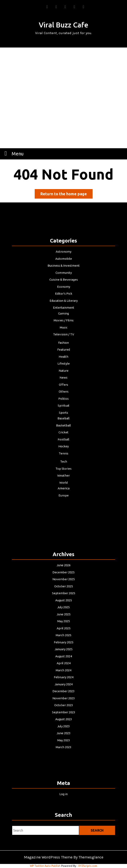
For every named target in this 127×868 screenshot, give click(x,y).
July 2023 (63, 709)
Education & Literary (63, 315)
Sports (64, 402)
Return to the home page (66, 195)
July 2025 (63, 617)
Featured (63, 353)
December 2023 (64, 682)
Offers (64, 381)
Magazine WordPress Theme (48, 857)
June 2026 (63, 584)
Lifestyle (64, 364)
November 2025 (63, 595)
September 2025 (63, 606)
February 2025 (63, 644)
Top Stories (63, 446)
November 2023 (63, 687)
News (64, 375)
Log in (63, 793)
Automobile (63, 283)
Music (63, 336)
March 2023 (63, 725)
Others (64, 386)
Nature (64, 370)
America (63, 461)
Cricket (63, 418)
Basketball (63, 412)
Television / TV (63, 342)
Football (64, 423)
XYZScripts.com (88, 866)
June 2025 (63, 622)
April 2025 (63, 633)
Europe (63, 467)
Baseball (63, 407)
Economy (63, 305)
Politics (64, 391)
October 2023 (63, 693)
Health (63, 359)
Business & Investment (63, 288)
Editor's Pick (63, 310)
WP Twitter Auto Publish (45, 866)
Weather (63, 451)
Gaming (63, 325)
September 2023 (63, 698)
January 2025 (63, 649)
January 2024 (63, 676)
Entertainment (63, 321)
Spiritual (64, 397)
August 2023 (63, 703)
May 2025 (63, 627)
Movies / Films (63, 331)
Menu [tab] (13, 153)
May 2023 (63, 720)
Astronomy (63, 278)
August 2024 (63, 655)
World (63, 457)
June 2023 (63, 714)
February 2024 (63, 671)
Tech (63, 440)
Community (63, 294)
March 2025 (63, 638)
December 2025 (64, 590)
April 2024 (63, 660)
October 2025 (63, 600)
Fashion (63, 348)
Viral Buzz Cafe (63, 25)
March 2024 (63, 665)
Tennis (63, 434)
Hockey (64, 429)
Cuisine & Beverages (63, 299)
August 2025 (63, 611)
